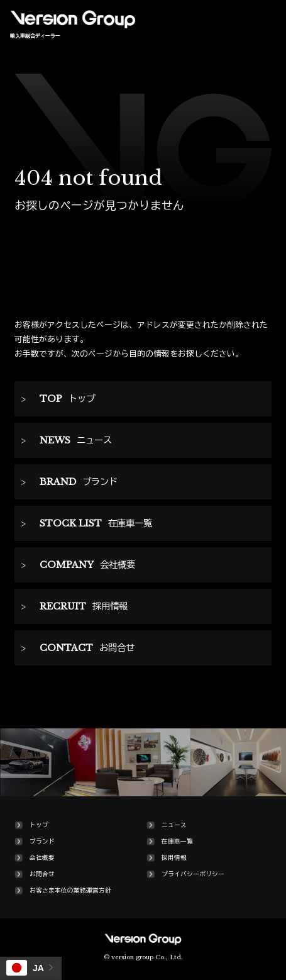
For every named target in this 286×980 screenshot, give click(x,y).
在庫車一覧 (177, 842)
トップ (39, 825)
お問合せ (42, 874)
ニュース (174, 825)
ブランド (42, 842)
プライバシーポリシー (193, 874)
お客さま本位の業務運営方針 (70, 891)
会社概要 (42, 858)
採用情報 (174, 858)
